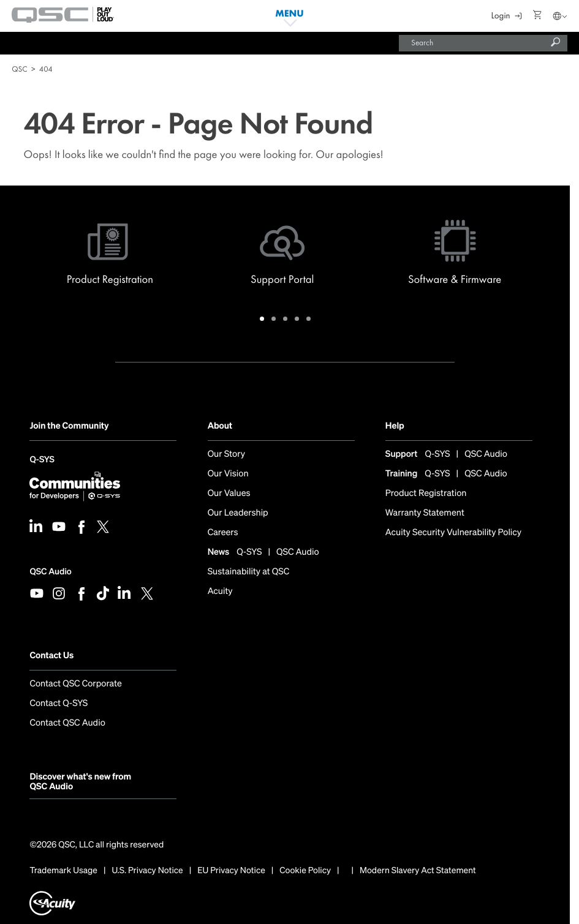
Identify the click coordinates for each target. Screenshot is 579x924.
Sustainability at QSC (249, 572)
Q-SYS (42, 461)
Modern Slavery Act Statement (418, 871)
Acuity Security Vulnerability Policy (453, 533)
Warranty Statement (425, 513)
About (220, 426)
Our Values (229, 494)
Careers (223, 533)
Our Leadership (238, 513)
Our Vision (228, 474)
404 (46, 69)
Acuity (220, 592)
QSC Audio (50, 572)
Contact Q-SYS (59, 704)
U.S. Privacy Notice (147, 871)
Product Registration (426, 494)
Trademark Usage (63, 871)
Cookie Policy (305, 871)
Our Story (226, 455)
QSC (19, 69)
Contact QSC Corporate (75, 684)
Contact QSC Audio (67, 723)
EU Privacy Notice (231, 871)
